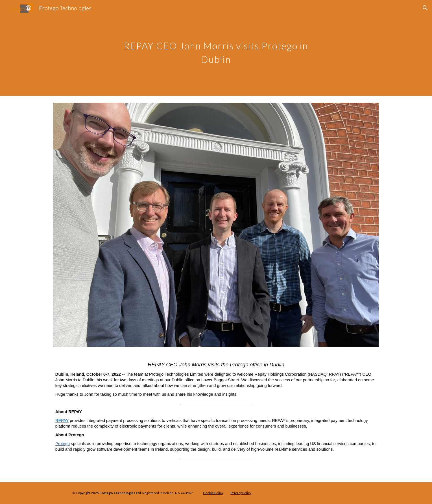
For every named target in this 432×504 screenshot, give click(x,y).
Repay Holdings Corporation (281, 374)
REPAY (62, 421)
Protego (63, 444)
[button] (425, 8)
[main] (216, 48)
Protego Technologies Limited (176, 374)
